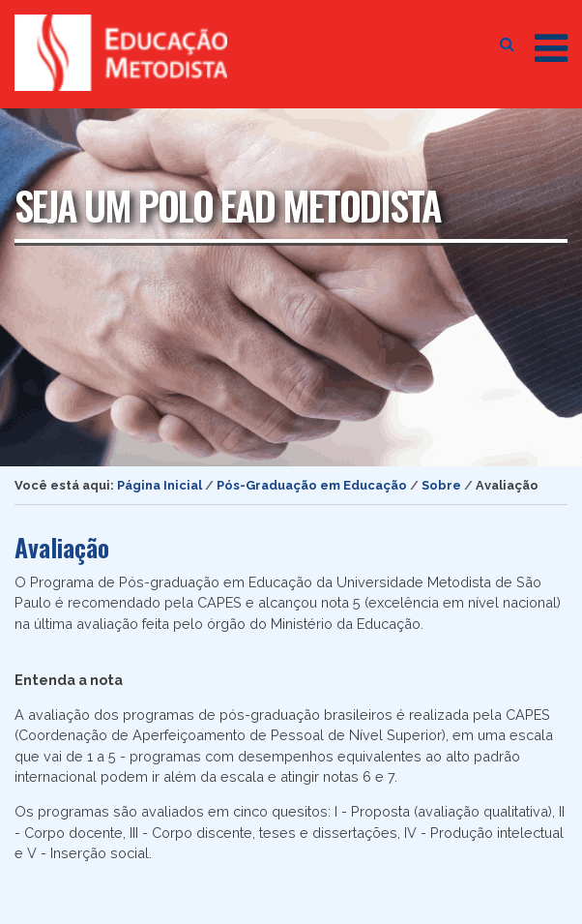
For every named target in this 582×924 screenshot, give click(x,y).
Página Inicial (160, 485)
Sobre (441, 485)
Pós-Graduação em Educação (312, 485)
